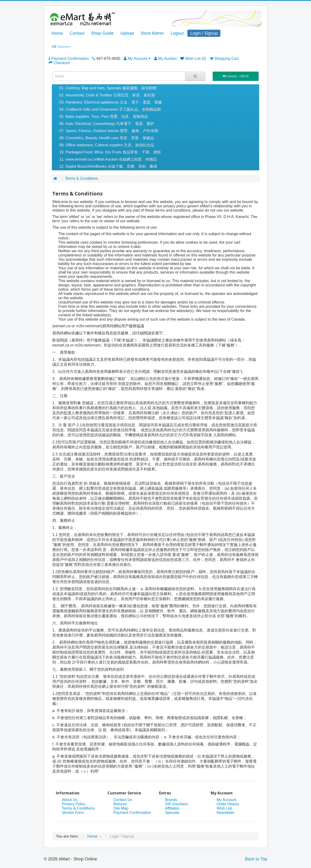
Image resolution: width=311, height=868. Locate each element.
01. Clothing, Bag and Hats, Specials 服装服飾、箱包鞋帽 (108, 88)
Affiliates (172, 808)
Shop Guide (102, 33)
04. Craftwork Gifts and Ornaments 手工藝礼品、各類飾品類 (110, 109)
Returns (120, 804)
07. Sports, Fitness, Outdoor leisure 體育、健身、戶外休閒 (109, 131)
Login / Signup (204, 33)
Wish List (224, 808)
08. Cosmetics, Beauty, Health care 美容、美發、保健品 (107, 138)
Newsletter (226, 813)
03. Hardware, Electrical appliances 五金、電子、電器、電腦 (110, 102)
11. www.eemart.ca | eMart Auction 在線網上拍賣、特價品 (108, 159)
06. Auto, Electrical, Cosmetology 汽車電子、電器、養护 (107, 124)
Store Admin (152, 33)
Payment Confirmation (132, 813)
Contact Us (123, 800)
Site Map (121, 808)
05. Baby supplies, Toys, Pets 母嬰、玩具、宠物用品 (104, 116)
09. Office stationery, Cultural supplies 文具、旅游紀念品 (107, 145)
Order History (228, 804)
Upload (127, 33)
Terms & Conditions (81, 178)
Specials (172, 813)
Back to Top (256, 859)
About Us (70, 800)
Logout (177, 33)
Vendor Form (73, 813)
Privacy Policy (74, 804)
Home (57, 33)
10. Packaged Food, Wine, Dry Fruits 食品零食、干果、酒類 (110, 152)
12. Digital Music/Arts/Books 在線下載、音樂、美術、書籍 (108, 166)
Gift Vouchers (176, 804)
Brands (171, 800)
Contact (77, 33)
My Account (226, 800)
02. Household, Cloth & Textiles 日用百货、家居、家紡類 (107, 95)
